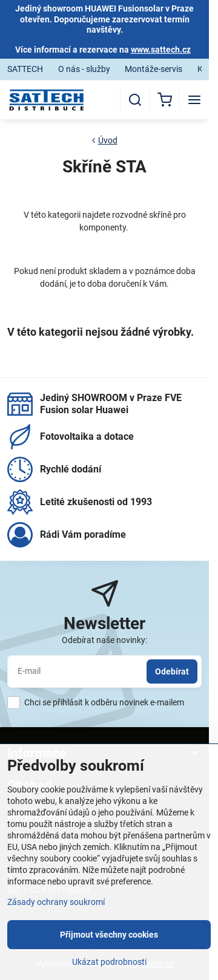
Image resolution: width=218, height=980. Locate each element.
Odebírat (172, 671)
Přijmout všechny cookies (109, 935)
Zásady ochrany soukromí (56, 902)
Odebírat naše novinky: (104, 640)
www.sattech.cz (161, 50)
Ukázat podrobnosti (109, 962)
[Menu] (194, 100)
